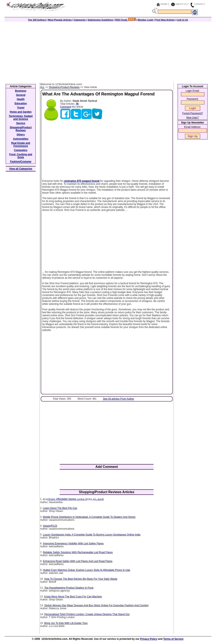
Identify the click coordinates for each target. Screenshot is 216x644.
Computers (21, 150)
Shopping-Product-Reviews (64, 87)
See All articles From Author (119, 399)
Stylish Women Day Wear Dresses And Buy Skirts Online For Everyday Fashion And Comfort (96, 605)
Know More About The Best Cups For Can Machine (73, 597)
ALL (42, 87)
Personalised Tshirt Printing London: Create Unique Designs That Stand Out (87, 614)
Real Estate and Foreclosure (21, 145)
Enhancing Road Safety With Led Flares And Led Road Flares (78, 561)
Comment (66, 107)
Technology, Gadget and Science (21, 118)
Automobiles (21, 139)
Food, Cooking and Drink (21, 156)
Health (21, 99)
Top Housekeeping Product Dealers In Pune (69, 588)
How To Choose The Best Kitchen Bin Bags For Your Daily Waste (81, 579)
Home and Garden (21, 112)
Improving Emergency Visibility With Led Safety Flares (73, 544)
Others (21, 135)
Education (21, 103)
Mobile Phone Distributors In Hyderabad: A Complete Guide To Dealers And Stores (89, 517)
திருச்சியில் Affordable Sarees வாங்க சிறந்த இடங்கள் (73, 499)
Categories (80, 20)
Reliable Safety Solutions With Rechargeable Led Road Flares (78, 552)
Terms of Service (173, 639)
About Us (181, 4)
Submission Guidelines (100, 20)
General (21, 95)
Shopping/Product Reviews (21, 129)
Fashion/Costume (21, 162)
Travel (21, 108)
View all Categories (21, 169)
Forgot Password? (192, 113)
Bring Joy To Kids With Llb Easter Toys (66, 623)
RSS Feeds (125, 20)
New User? (192, 118)
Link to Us (182, 20)
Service (21, 123)
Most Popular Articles (60, 20)
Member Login (145, 20)
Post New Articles (165, 20)
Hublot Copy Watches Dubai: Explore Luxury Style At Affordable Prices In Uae (86, 570)
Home (164, 4)
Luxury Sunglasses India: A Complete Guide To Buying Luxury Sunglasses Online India (92, 535)
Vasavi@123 (50, 526)
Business (21, 91)
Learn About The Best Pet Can (60, 508)
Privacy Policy (149, 639)
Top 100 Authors (37, 20)
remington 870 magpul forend (82, 181)
